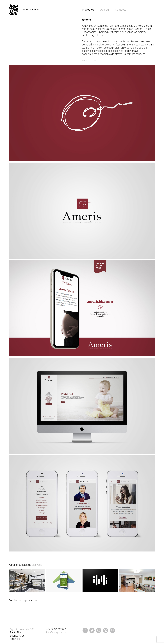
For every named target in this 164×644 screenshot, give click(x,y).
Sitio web (37, 565)
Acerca (104, 10)
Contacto (121, 10)
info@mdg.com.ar (56, 633)
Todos (17, 600)
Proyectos (88, 10)
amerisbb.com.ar (91, 60)
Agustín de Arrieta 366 (22, 629)
